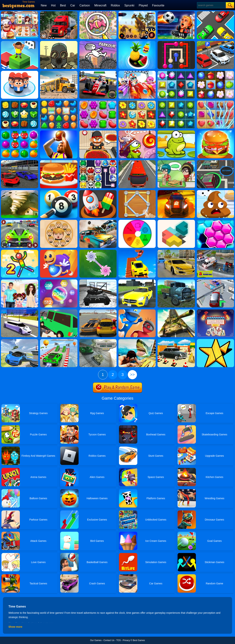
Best (63, 5)
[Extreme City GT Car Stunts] (59, 340)
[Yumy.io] (215, 161)
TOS (118, 640)
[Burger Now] (215, 132)
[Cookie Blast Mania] (59, 102)
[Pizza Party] (98, 132)
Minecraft (100, 5)
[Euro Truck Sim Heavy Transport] (176, 281)
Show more (15, 627)
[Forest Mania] (215, 72)
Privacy (126, 640)
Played (143, 5)
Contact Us (109, 640)
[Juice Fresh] (20, 132)
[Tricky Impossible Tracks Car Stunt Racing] (137, 251)
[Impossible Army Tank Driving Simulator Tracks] (176, 311)
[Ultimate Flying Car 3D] (20, 340)
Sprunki (129, 5)
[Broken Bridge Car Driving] (59, 311)
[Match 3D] (98, 191)
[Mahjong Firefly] (215, 311)
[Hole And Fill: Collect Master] (137, 42)
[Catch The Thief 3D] (137, 311)
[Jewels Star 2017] (176, 102)
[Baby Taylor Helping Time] (20, 281)
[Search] (211, 5)
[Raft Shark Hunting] (137, 340)
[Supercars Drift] (20, 161)
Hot (53, 5)
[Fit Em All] (215, 340)
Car (73, 5)
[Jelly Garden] (98, 102)
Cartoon (85, 5)
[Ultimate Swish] (59, 132)
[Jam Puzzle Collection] (215, 12)
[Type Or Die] (20, 42)
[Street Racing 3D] (176, 251)
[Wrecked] (98, 221)
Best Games (139, 640)
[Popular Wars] (20, 72)
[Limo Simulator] (20, 311)
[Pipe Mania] (176, 42)
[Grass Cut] (98, 251)
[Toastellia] (176, 161)
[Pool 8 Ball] (59, 191)
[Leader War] (59, 221)
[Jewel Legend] (176, 72)
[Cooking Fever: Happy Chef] (20, 12)
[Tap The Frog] (176, 132)
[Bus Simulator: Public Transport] (137, 161)
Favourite (158, 5)
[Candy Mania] (215, 102)
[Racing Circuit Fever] (98, 72)
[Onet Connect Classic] (98, 161)
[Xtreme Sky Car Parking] (215, 281)
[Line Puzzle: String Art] (137, 191)
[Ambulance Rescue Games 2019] (215, 251)
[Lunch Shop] (59, 161)
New (44, 5)
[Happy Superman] (137, 72)
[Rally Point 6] (176, 191)
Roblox (115, 5)
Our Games (96, 640)
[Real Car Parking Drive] (176, 340)
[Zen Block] (176, 221)
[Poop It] (215, 191)
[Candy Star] (20, 102)
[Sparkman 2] (20, 251)
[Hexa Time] (215, 221)
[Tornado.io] (20, 191)
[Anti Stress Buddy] (59, 251)
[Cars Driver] (98, 311)
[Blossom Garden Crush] (137, 102)
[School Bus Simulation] (59, 72)
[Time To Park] (215, 42)
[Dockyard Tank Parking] (98, 281)
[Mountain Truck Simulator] (59, 12)
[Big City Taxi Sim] (137, 281)
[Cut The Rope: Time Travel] (137, 132)
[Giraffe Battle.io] (137, 12)
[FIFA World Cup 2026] (176, 12)
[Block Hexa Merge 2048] (59, 281)
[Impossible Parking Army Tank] (98, 340)
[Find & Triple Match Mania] (98, 12)
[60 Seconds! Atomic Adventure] (59, 42)
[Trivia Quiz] (137, 221)
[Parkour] (98, 42)
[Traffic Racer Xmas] (20, 221)
